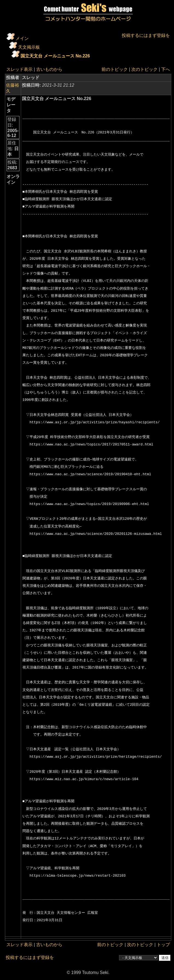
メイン (22, 38)
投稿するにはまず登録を (146, 35)
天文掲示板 (29, 47)
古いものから (49, 69)
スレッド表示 (19, 69)
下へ (166, 69)
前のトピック (115, 69)
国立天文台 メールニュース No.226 (55, 56)
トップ (163, 945)
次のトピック (144, 69)
